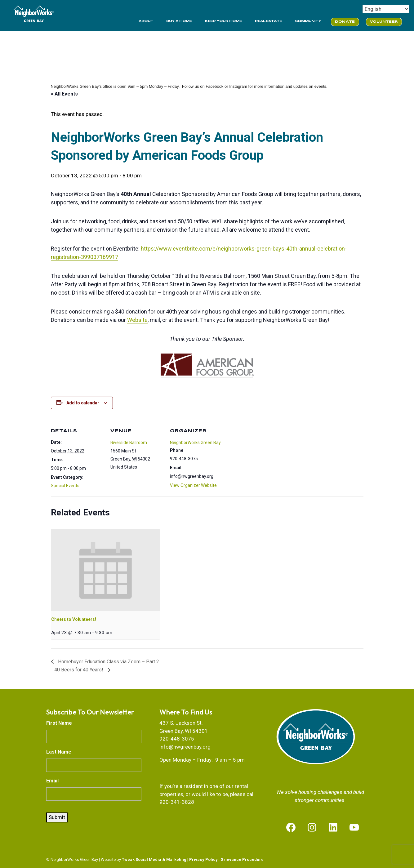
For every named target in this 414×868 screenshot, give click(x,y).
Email (52, 781)
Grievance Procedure (242, 859)
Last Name (59, 752)
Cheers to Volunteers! (74, 619)
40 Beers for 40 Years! (79, 670)
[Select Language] (386, 9)
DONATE (345, 22)
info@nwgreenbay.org (185, 747)
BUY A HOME (179, 21)
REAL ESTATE (268, 21)
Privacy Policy (203, 859)
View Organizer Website (193, 485)
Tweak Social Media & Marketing (154, 859)
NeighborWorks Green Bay (195, 443)
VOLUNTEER (384, 22)
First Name (59, 723)
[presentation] (105, 570)
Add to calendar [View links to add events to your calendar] (83, 403)
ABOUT (146, 21)
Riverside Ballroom (129, 443)
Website (137, 320)
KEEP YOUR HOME (223, 21)
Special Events (65, 486)
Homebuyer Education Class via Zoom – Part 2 (108, 662)
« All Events (64, 94)
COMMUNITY (308, 21)
